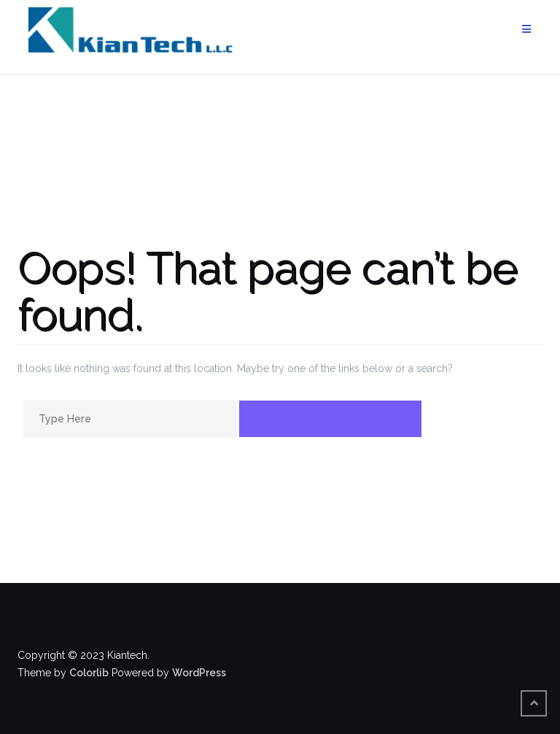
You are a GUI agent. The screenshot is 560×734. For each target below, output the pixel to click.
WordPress (199, 673)
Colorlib (89, 673)
